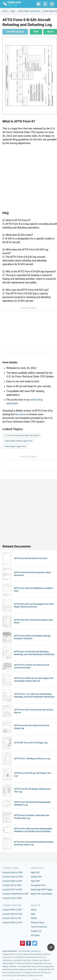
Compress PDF (38, 885)
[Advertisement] (28, 177)
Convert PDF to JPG (12, 910)
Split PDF (35, 872)
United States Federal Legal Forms (19, 441)
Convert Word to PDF (13, 872)
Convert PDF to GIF (12, 918)
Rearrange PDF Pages (42, 890)
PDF (36, 32)
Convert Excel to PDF (13, 877)
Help (33, 914)
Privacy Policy (37, 922)
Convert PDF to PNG (12, 914)
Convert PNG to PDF (12, 881)
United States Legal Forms (15, 446)
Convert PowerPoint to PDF (16, 894)
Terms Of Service (39, 927)
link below (21, 414)
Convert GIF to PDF (12, 885)
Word (50, 32)
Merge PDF (36, 877)
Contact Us (36, 931)
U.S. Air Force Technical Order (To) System (22, 435)
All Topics (35, 935)
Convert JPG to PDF (12, 898)
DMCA (34, 918)
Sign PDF (35, 881)
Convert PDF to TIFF (12, 922)
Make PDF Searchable (42, 894)
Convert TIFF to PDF (12, 890)
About (34, 910)
